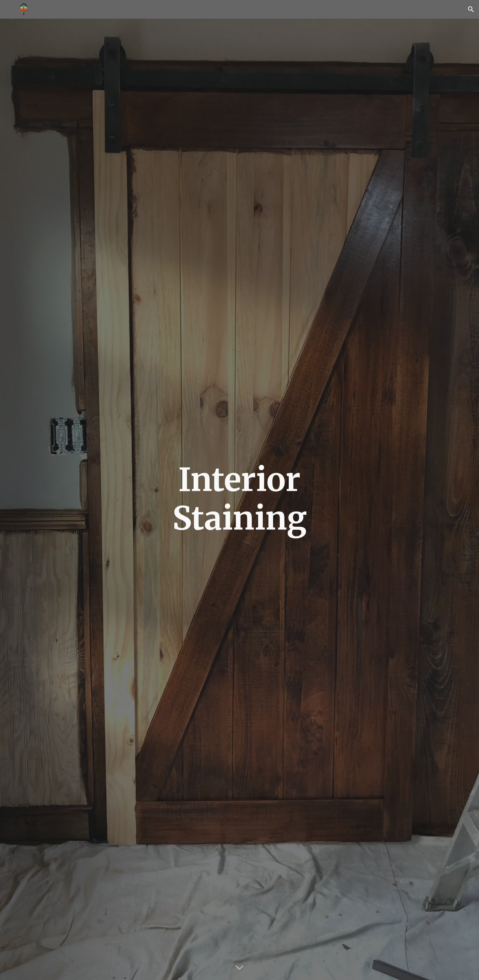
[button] (471, 9)
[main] (240, 499)
